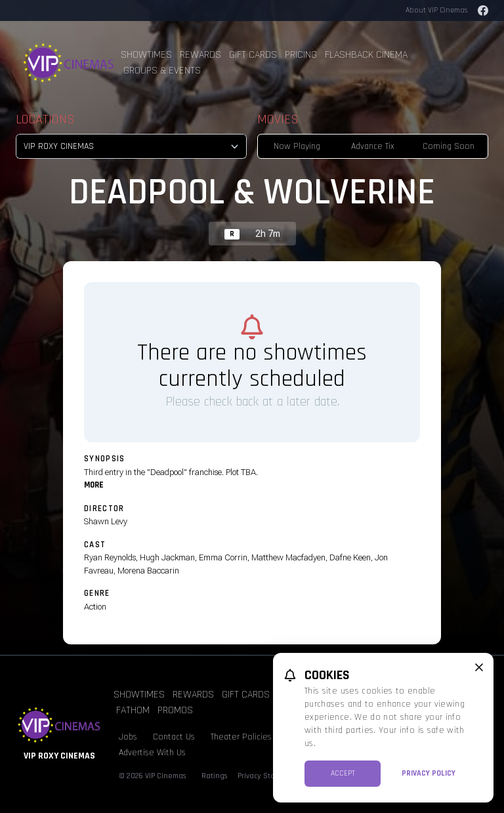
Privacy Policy (429, 773)
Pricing (301, 55)
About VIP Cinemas (436, 10)
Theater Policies (241, 737)
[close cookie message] (479, 667)
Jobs (128, 737)
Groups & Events (162, 71)
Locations (45, 119)
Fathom (133, 710)
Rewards (200, 55)
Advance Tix (373, 146)
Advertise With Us (152, 753)
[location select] (131, 146)
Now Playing (297, 146)
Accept (343, 773)
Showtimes (146, 55)
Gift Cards (253, 55)
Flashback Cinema (366, 55)
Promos (175, 710)
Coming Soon (449, 146)
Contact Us (174, 737)
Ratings (214, 776)
